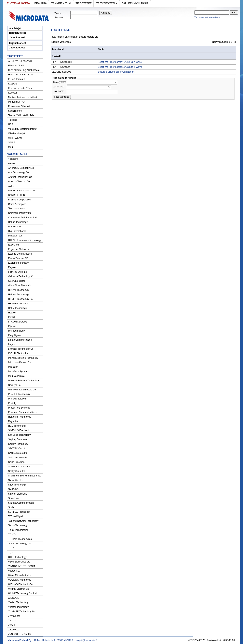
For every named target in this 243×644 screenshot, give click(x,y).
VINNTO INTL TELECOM (22, 566)
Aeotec (12, 163)
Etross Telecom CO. (19, 258)
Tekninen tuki (61, 3)
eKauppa (41, 3)
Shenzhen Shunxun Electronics (25, 476)
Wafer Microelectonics (20, 575)
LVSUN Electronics (18, 353)
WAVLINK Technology (20, 580)
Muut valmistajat (17, 376)
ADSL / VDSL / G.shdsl (20, 61)
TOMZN (12, 535)
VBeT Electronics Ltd (19, 562)
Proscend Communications (22, 412)
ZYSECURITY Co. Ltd (20, 634)
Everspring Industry (18, 263)
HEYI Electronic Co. (19, 304)
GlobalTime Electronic (20, 285)
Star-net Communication (21, 503)
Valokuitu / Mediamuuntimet (23, 129)
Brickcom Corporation (20, 200)
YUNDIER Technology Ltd (22, 612)
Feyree (12, 267)
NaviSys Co (14, 385)
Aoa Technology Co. (19, 172)
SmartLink (14, 498)
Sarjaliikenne (15, 111)
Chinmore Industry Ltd (20, 213)
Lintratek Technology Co (21, 349)
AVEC (11, 186)
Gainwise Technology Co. (22, 276)
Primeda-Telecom (17, 399)
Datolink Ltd (14, 227)
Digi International (17, 231)
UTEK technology (17, 557)
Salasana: (59, 17)
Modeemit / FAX (17, 102)
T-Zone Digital (16, 516)
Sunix (11, 507)
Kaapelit (13, 84)
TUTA (11, 548)
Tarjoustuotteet (17, 33)
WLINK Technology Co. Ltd (22, 593)
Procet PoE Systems (19, 408)
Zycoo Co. (14, 630)
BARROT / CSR (17, 195)
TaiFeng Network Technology (23, 521)
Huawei (12, 313)
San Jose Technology (20, 435)
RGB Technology (17, 426)
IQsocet (12, 326)
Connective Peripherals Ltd (22, 218)
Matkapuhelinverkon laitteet (23, 97)
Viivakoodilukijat (17, 133)
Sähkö (12, 143)
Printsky (13, 403)
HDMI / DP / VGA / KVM (21, 75)
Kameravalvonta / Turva (21, 88)
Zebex (12, 625)
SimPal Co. (14, 489)
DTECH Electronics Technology (25, 240)
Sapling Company (18, 439)
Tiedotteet (84, 3)
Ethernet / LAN (16, 66)
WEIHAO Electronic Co (20, 584)
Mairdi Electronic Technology (23, 358)
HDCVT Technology (19, 290)
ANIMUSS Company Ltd (21, 168)
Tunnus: (58, 13)
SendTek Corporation (19, 467)
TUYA (11, 553)
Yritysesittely (107, 3)
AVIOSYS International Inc (22, 191)
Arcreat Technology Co (20, 177)
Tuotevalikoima (19, 3)
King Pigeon (15, 335)
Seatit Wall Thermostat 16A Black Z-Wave (120, 62)
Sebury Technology (18, 444)
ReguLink (13, 421)
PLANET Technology (19, 394)
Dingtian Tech (15, 236)
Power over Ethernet (19, 106)
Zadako (12, 621)
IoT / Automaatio (17, 79)
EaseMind (13, 245)
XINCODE (14, 598)
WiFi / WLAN (15, 138)
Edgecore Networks (19, 249)
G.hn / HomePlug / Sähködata (24, 70)
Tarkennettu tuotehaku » (207, 18)
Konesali (13, 93)
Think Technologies (18, 530)
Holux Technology (18, 308)
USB (11, 124)
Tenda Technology (18, 525)
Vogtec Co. (14, 571)
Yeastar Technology (19, 607)
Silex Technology (17, 485)
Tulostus (13, 120)
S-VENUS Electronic (19, 430)
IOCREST (13, 317)
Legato (12, 344)
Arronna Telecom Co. (19, 182)
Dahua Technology (18, 222)
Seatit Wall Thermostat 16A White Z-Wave (120, 67)
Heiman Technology (19, 295)
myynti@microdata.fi (86, 640)
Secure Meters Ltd (18, 453)
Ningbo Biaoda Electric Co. (22, 390)
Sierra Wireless (16, 480)
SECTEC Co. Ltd (17, 448)
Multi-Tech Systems (19, 372)
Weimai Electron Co (19, 589)
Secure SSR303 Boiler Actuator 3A (116, 72)
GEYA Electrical (17, 281)
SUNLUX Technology (19, 512)
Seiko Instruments (18, 458)
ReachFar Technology (20, 417)
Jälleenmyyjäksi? (135, 3)
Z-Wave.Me (14, 616)
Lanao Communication (20, 340)
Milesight (13, 367)
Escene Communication (21, 254)
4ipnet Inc (13, 159)
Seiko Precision (16, 462)
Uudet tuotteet (17, 37)
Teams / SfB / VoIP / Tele (21, 115)
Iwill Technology (17, 331)
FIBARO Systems (18, 272)
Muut (11, 147)
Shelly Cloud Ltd (17, 471)
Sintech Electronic (18, 494)
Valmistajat (15, 28)
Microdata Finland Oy (20, 362)
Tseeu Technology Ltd (20, 544)
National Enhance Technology (24, 381)
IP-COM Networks (18, 322)
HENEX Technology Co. (21, 299)
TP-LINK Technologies (20, 539)
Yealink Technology (18, 602)
